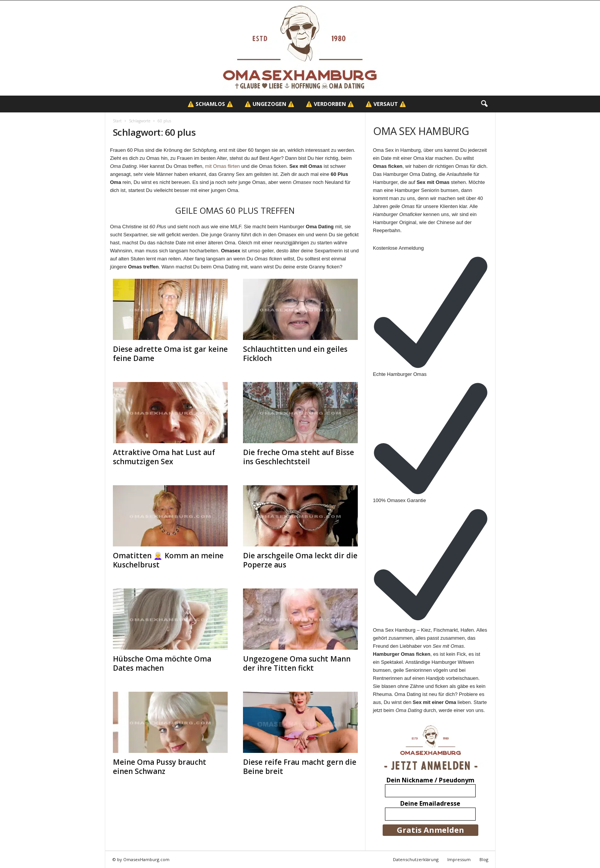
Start (117, 121)
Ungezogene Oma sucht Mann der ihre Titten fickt (297, 663)
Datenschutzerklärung (416, 859)
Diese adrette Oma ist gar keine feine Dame (170, 354)
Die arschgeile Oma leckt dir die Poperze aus (300, 560)
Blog (484, 859)
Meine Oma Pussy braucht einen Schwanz (160, 767)
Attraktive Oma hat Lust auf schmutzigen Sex (164, 457)
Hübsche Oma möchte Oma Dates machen (162, 663)
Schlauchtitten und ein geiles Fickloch (295, 354)
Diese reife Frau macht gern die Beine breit (300, 767)
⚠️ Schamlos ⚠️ (210, 104)
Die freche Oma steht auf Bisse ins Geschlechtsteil (298, 457)
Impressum (459, 859)
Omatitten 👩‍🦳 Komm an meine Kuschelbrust (168, 560)
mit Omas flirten (223, 166)
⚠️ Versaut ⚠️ (386, 104)
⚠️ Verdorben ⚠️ (330, 104)
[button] (484, 104)
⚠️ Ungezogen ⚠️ (269, 104)
